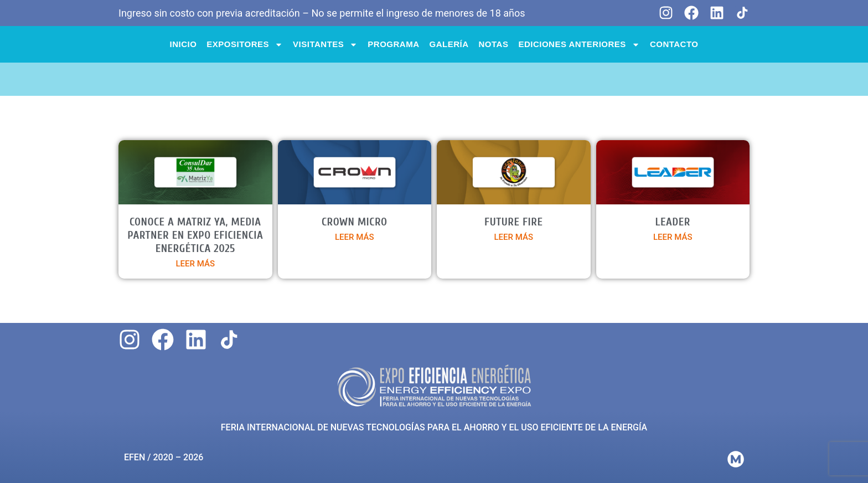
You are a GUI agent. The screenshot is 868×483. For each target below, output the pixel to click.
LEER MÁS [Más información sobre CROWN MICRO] (355, 237)
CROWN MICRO (355, 222)
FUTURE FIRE (513, 222)
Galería (449, 44)
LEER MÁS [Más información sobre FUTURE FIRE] (514, 237)
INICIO (184, 44)
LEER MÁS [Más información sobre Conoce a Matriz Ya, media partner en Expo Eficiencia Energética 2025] (196, 264)
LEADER (673, 222)
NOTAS (494, 44)
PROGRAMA (393, 44)
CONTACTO (674, 44)
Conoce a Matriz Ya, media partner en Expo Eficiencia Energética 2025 (195, 235)
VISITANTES (325, 45)
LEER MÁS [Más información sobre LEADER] (673, 237)
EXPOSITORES (245, 45)
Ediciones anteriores (579, 45)
